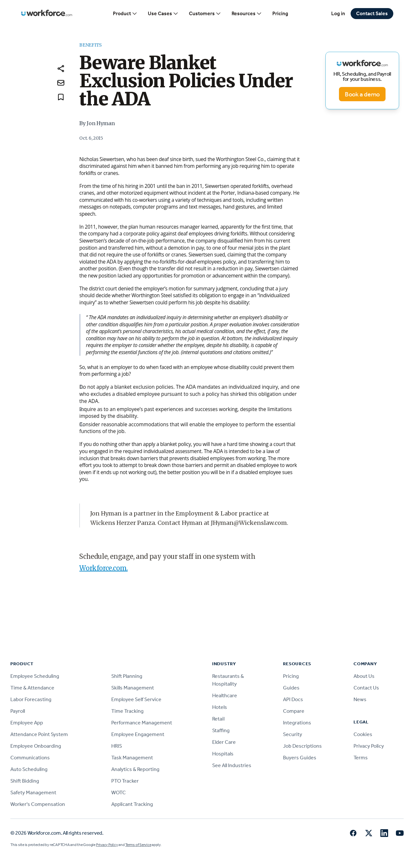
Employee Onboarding (36, 746)
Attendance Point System (39, 734)
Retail (218, 719)
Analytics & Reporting (135, 769)
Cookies (363, 734)
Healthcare (225, 695)
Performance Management (142, 723)
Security (293, 734)
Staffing (221, 730)
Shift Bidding (25, 781)
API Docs (293, 699)
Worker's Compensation (38, 804)
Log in (338, 13)
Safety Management (33, 792)
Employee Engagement (138, 734)
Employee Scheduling (35, 676)
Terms (361, 758)
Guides (291, 688)
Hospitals (223, 754)
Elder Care (224, 742)
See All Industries (232, 765)
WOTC (119, 792)
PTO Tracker (125, 781)
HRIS (117, 746)
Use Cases (163, 14)
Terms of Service (138, 845)
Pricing (280, 13)
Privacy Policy (369, 746)
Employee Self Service (136, 699)
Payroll (18, 711)
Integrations (297, 723)
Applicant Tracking (132, 804)
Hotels (220, 707)
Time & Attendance (32, 688)
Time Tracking (127, 711)
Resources (247, 14)
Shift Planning (127, 676)
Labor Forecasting (31, 699)
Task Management (132, 758)
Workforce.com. (103, 568)
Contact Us (366, 688)
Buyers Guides (300, 758)
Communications (30, 758)
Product (125, 14)
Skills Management (133, 688)
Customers (205, 14)
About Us (364, 676)
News (360, 699)
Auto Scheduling (29, 769)
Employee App (27, 723)
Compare (294, 711)
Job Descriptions (302, 746)
